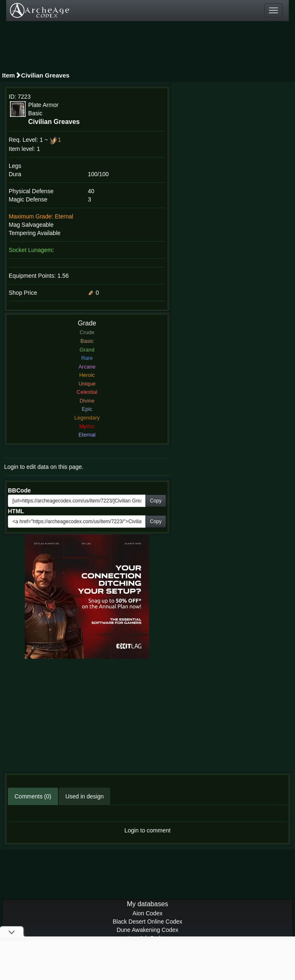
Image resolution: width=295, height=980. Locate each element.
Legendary (87, 418)
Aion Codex (147, 913)
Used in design (85, 796)
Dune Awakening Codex (147, 930)
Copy (156, 501)
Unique (87, 384)
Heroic (87, 375)
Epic (87, 409)
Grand (87, 350)
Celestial (87, 392)
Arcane (87, 367)
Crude (87, 332)
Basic (87, 341)
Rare (87, 358)
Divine (87, 401)
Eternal (87, 435)
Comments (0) (33, 796)
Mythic (87, 426)
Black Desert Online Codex (147, 922)
